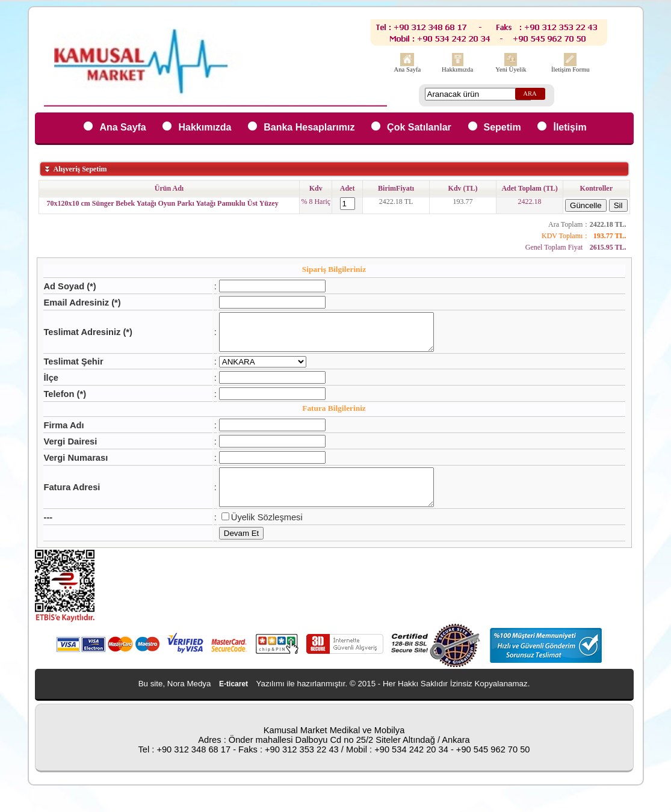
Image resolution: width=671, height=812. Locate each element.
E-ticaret (233, 698)
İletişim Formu (571, 69)
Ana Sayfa (408, 69)
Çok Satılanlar (419, 127)
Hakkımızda (457, 69)
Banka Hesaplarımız (309, 127)
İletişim (570, 127)
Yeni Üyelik (511, 69)
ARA (530, 94)
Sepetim (502, 127)
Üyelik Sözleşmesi (254, 532)
